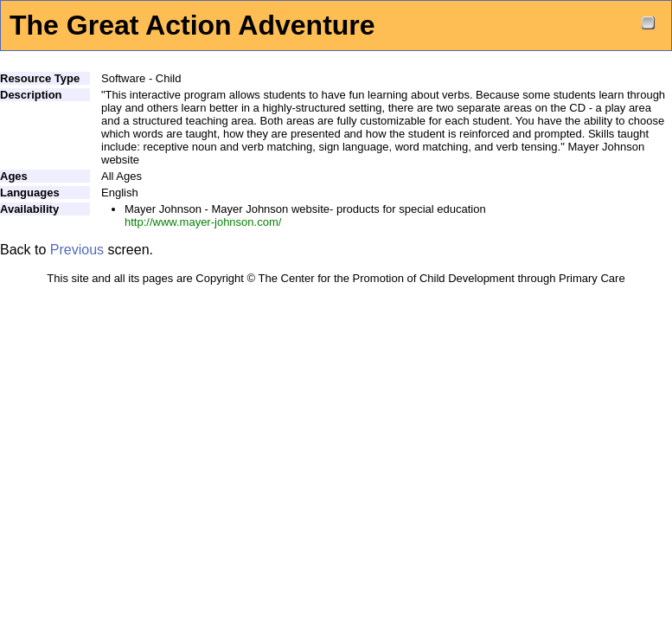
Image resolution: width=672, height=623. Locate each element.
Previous (77, 250)
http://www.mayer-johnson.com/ (203, 222)
